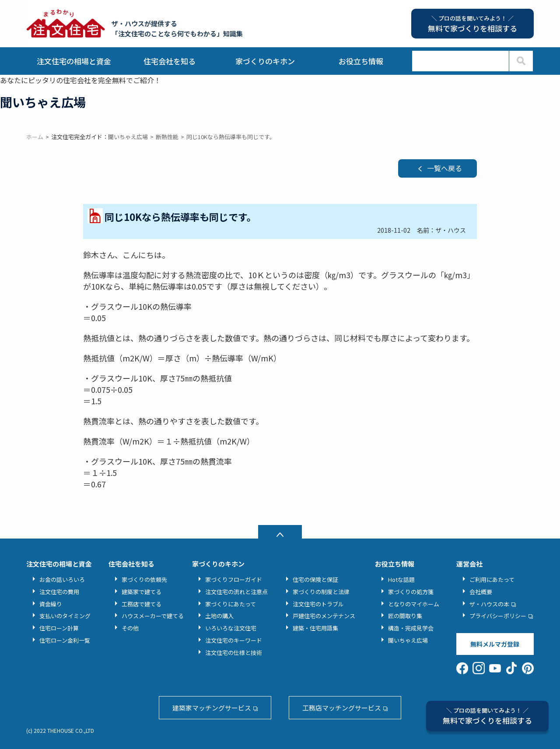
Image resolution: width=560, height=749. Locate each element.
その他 (130, 628)
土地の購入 (219, 616)
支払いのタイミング (65, 616)
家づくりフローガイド (234, 579)
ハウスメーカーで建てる (153, 616)
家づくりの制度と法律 (321, 592)
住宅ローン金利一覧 (65, 640)
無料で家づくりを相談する (487, 716)
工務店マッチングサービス (342, 708)
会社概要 (481, 592)
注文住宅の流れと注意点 (236, 592)
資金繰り (51, 604)
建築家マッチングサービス (212, 708)
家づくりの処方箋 (411, 592)
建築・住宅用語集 (315, 628)
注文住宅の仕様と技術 (234, 653)
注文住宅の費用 (59, 592)
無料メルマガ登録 (495, 644)
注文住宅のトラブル (318, 604)
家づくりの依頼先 (144, 579)
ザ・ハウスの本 (489, 604)
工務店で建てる (142, 604)
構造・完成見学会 (411, 628)
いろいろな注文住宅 (231, 628)
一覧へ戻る (444, 168)
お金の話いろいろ (62, 579)
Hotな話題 (401, 579)
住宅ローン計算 (59, 628)
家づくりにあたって (231, 604)
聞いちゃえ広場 (408, 640)
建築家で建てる (142, 592)
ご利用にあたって (492, 579)
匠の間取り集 (405, 616)
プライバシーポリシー (498, 616)
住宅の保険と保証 (315, 579)
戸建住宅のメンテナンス (324, 616)
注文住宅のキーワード (234, 640)
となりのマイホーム (414, 604)
